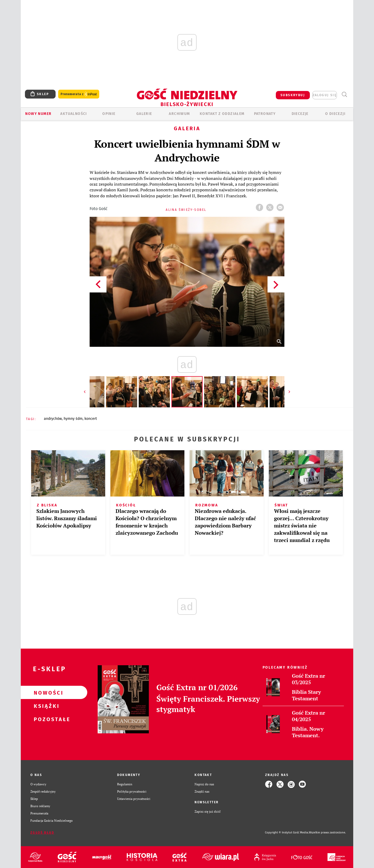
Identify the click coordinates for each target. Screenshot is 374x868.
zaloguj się (325, 95)
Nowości (46, 693)
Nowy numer (38, 114)
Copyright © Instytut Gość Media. (287, 833)
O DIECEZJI (335, 114)
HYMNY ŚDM (73, 419)
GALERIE (144, 114)
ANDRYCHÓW (53, 419)
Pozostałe (46, 719)
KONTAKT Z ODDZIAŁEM (222, 114)
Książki (46, 706)
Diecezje (300, 114)
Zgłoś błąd (42, 833)
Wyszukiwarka (344, 94)
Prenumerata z (79, 94)
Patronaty (265, 114)
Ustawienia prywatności (134, 799)
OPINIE (109, 114)
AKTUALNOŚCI (74, 114)
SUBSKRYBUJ (293, 95)
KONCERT (91, 419)
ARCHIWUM (179, 114)
